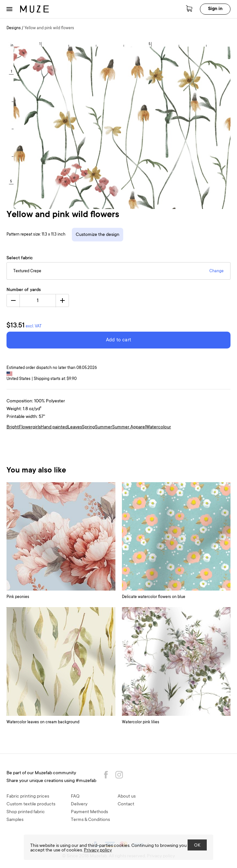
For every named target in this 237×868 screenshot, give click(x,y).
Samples (15, 820)
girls (37, 427)
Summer (104, 427)
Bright (13, 427)
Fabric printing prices (28, 797)
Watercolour (158, 427)
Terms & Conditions (90, 820)
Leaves (75, 427)
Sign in (215, 9)
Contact (126, 804)
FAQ (75, 797)
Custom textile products (31, 804)
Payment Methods (89, 812)
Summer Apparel (129, 427)
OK (197, 846)
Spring (88, 427)
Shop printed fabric (26, 812)
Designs (14, 28)
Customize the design (98, 235)
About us (127, 797)
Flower (26, 427)
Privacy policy (98, 850)
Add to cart (119, 340)
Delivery (79, 804)
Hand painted (54, 427)
